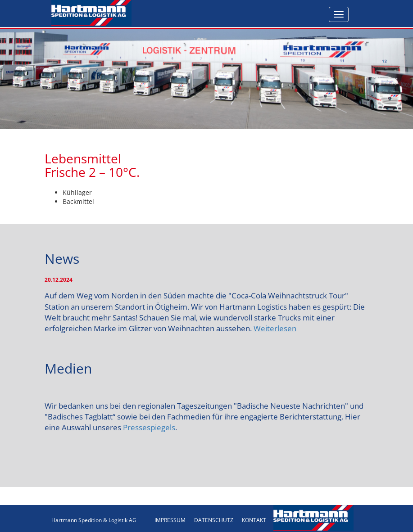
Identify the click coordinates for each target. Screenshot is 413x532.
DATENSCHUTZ (214, 520)
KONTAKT (254, 520)
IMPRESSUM (170, 520)
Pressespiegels (149, 427)
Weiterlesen (275, 328)
